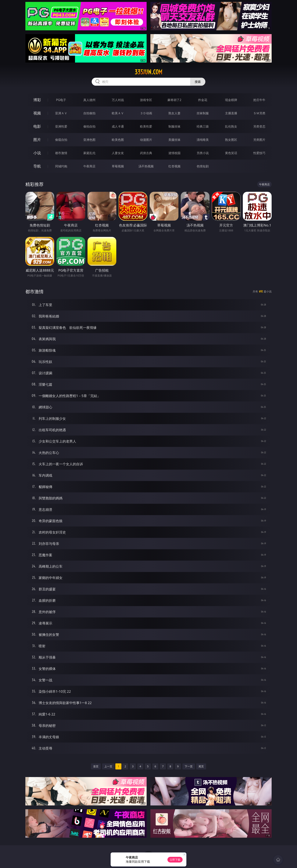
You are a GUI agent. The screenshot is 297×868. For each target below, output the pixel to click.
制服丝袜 (174, 126)
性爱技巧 (259, 153)
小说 (37, 153)
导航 (37, 166)
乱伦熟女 (231, 126)
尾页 (201, 766)
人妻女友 (118, 153)
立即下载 (175, 860)
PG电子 (61, 100)
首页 (96, 766)
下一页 (189, 766)
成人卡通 (118, 126)
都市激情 (61, 153)
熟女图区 (231, 140)
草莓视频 (118, 166)
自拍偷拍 (89, 113)
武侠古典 (146, 153)
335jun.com (148, 72)
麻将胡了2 (174, 100)
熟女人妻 (174, 113)
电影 (37, 126)
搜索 (198, 82)
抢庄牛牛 (259, 100)
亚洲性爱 (61, 126)
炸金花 (203, 100)
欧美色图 (118, 140)
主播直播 (231, 113)
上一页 (108, 766)
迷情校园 (174, 153)
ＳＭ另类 (259, 113)
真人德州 (89, 100)
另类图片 (259, 140)
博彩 (37, 100)
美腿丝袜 (174, 140)
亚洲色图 (89, 140)
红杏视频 (174, 166)
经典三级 (203, 126)
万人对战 (118, 100)
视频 (37, 113)
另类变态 (259, 126)
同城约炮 (61, 166)
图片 (37, 140)
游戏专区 (146, 100)
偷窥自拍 (61, 140)
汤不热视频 (146, 166)
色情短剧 (203, 166)
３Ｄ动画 (146, 113)
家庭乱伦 (89, 153)
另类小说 (203, 153)
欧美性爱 (146, 126)
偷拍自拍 (89, 126)
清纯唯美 (203, 140)
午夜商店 (89, 166)
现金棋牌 (231, 100)
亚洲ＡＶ (61, 113)
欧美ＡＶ (118, 113)
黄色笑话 (231, 153)
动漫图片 (146, 140)
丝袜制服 (203, 113)
